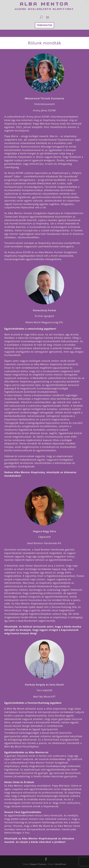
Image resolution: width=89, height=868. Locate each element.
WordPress (61, 864)
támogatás (45, 25)
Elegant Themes (38, 864)
